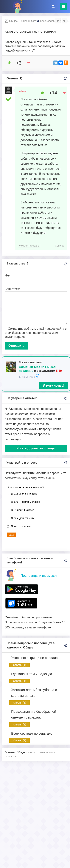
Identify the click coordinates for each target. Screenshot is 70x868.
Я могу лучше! (54, 386)
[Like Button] (8, 63)
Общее (13, 21)
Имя (8, 275)
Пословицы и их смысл (39, 576)
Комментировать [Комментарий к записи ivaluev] (29, 246)
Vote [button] (11, 535)
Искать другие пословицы (36, 448)
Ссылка (60, 246)
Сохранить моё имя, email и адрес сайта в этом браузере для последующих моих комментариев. (36, 333)
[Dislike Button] (27, 63)
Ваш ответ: (12, 289)
